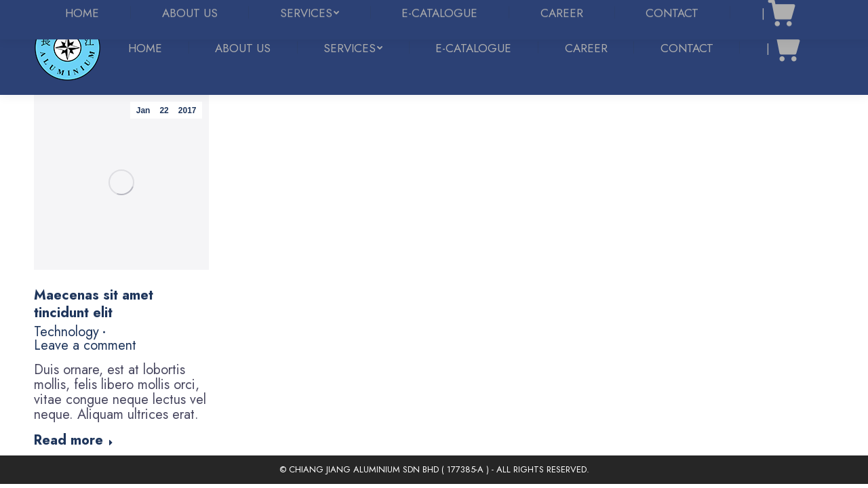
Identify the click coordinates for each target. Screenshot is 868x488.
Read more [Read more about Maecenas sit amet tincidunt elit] (74, 441)
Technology (66, 332)
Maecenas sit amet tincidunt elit (94, 304)
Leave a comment (85, 346)
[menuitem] (145, 48)
